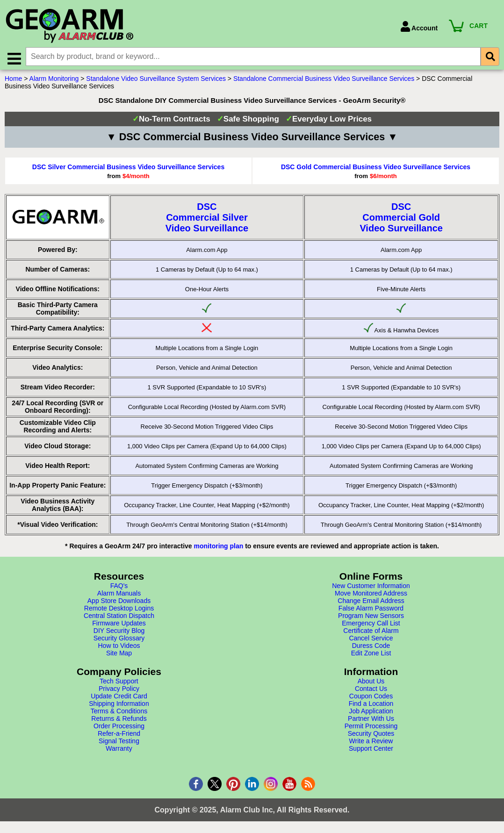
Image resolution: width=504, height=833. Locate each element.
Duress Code (371, 648)
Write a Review (371, 743)
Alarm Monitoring (54, 81)
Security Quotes (371, 736)
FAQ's (119, 588)
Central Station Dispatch (119, 618)
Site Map (119, 655)
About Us (371, 683)
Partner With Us (371, 721)
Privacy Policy (119, 691)
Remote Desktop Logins (119, 610)
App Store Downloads (119, 603)
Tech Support (119, 683)
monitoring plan (219, 548)
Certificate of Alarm (371, 633)
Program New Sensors (371, 618)
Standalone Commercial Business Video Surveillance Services (324, 81)
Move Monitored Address (371, 596)
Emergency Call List (371, 625)
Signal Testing (119, 743)
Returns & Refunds (119, 721)
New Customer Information (371, 588)
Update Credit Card (119, 698)
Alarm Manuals (119, 596)
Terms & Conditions (119, 713)
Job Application (371, 713)
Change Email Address (371, 603)
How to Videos (119, 648)
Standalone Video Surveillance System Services (156, 81)
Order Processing (119, 728)
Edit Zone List (371, 655)
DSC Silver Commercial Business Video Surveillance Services (128, 169)
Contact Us (371, 691)
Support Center (371, 751)
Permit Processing (371, 728)
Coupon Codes (371, 698)
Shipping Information (119, 706)
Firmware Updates (119, 625)
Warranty (119, 751)
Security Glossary (119, 640)
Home (13, 81)
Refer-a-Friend (119, 736)
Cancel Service (371, 640)
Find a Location (371, 706)
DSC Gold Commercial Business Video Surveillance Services (376, 169)
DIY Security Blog (119, 633)
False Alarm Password (371, 610)
